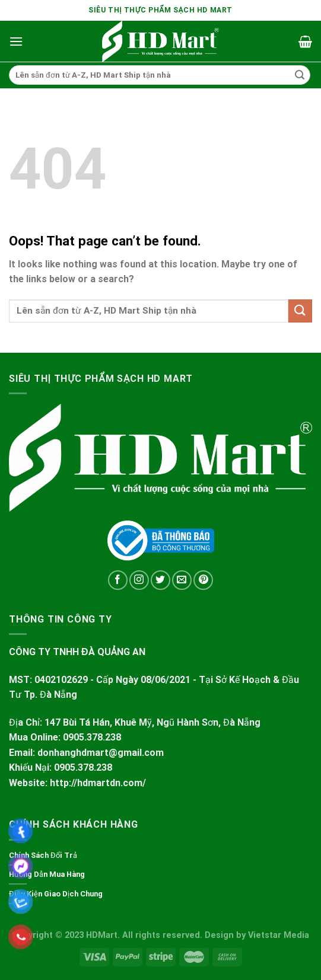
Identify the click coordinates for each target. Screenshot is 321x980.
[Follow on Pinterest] (203, 580)
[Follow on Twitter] (160, 580)
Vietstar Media (279, 935)
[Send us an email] (182, 580)
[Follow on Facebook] (118, 580)
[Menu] (16, 41)
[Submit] (300, 75)
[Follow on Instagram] (139, 580)
